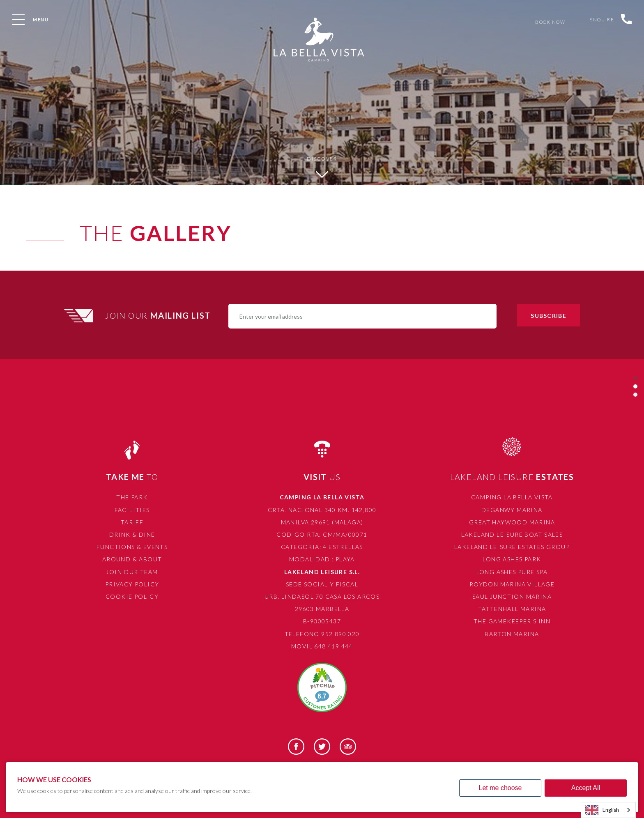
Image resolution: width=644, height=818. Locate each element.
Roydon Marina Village (512, 584)
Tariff (132, 522)
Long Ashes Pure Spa (512, 572)
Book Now (549, 22)
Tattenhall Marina (512, 609)
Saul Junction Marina (512, 596)
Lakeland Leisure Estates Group (512, 547)
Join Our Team (132, 572)
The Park (132, 497)
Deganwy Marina (512, 510)
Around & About (132, 559)
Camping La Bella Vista (512, 497)
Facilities (132, 510)
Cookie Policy (132, 596)
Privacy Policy (132, 584)
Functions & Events (132, 547)
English (602, 810)
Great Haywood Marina (512, 522)
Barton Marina (512, 634)
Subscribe (548, 316)
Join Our (159, 315)
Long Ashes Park (512, 559)
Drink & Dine (132, 534)
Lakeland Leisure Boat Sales (512, 534)
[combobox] (608, 810)
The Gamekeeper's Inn (512, 621)
